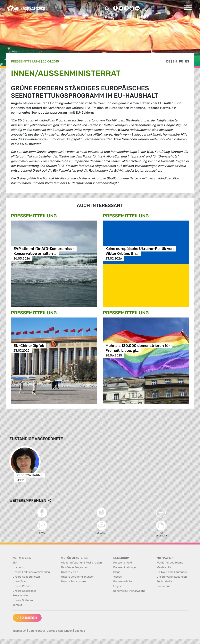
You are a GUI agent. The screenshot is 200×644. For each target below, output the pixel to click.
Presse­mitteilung (26, 61)
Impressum (19, 631)
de (168, 61)
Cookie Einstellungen (60, 631)
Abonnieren (27, 618)
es (187, 61)
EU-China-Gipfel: (29, 346)
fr (181, 61)
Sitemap (80, 631)
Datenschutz (37, 631)
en (175, 61)
